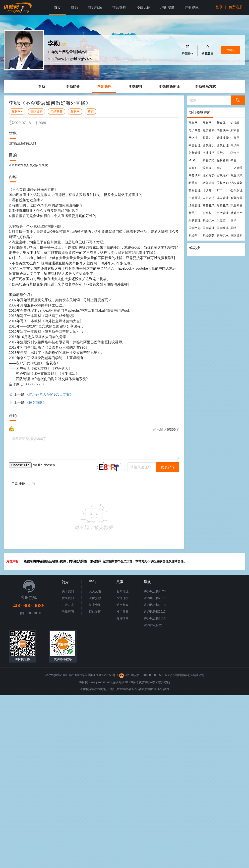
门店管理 (236, 168)
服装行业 (236, 198)
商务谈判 (195, 175)
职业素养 (236, 205)
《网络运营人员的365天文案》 (49, 394)
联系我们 (68, 598)
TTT (219, 190)
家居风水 (223, 236)
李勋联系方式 (205, 86)
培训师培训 (209, 190)
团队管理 (223, 145)
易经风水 (209, 221)
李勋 (41, 86)
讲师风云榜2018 (155, 605)
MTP (192, 160)
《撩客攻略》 (36, 402)
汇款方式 (68, 605)
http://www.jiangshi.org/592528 (72, 59)
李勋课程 (104, 86)
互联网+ (17, 112)
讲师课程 (119, 8)
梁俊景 (143, 689)
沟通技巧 (209, 153)
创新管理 (195, 153)
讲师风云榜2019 (155, 598)
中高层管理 (237, 138)
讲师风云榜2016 (155, 618)
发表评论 (168, 467)
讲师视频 (95, 8)
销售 (233, 160)
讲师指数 (95, 598)
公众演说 (236, 190)
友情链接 (122, 598)
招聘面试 (195, 198)
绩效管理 (195, 205)
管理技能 (223, 138)
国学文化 (195, 228)
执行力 (221, 153)
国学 (233, 221)
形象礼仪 (223, 205)
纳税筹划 (236, 183)
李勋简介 (73, 86)
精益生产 (236, 213)
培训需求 (167, 8)
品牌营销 (223, 160)
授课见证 (143, 8)
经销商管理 (209, 168)
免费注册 (236, 7)
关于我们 (68, 591)
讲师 (75, 8)
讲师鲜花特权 (153, 625)
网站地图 (95, 612)
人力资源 (209, 198)
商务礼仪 (209, 205)
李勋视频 (136, 86)
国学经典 (223, 228)
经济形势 (209, 175)
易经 (233, 228)
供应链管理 (223, 221)
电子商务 (56, 112)
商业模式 (236, 175)
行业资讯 (192, 8)
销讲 (220, 168)
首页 (57, 8)
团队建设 (209, 145)
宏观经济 (223, 175)
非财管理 (195, 190)
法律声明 (68, 612)
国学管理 (209, 228)
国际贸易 (36, 112)
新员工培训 (195, 213)
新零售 (235, 130)
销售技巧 (209, 160)
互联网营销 (195, 123)
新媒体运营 (223, 123)
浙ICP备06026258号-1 (103, 675)
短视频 (235, 123)
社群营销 (209, 130)
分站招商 (122, 618)
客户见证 (122, 591)
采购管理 (195, 221)
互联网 (75, 112)
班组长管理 (209, 213)
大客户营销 (195, 168)
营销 (91, 112)
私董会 (193, 183)
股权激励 (223, 183)
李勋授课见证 (169, 86)
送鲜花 (231, 50)
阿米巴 (235, 153)
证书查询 (95, 605)
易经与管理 (195, 236)
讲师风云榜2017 (155, 612)
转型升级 (209, 183)
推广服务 (122, 612)
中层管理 (195, 145)
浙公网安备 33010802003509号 (143, 675)
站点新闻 (122, 605)
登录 (219, 7)
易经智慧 (209, 236)
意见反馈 (95, 591)
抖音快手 (223, 130)
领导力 (207, 138)
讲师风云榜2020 (155, 591)
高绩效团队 (237, 145)
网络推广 (195, 138)
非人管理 (223, 198)
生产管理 (223, 213)
